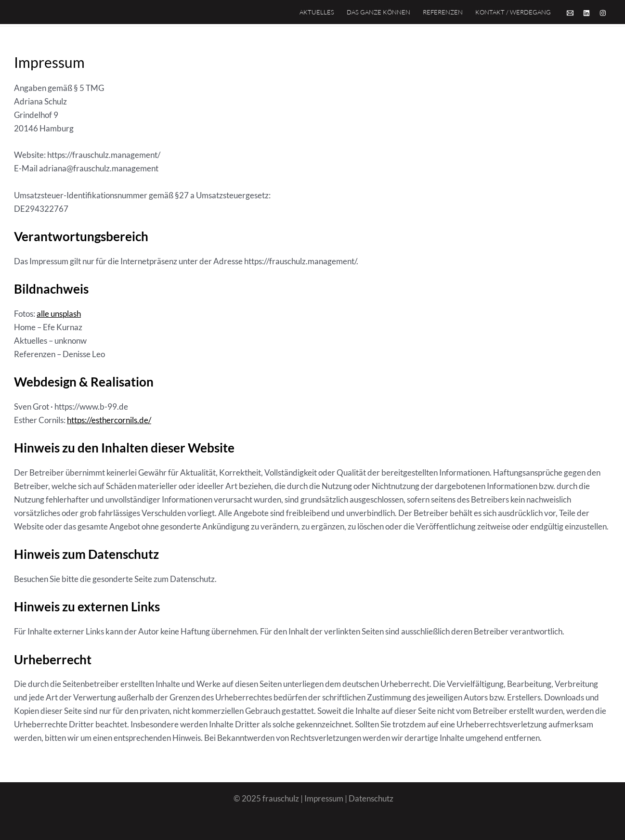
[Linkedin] (586, 13)
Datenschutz (371, 798)
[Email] (570, 13)
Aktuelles (317, 12)
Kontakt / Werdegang (513, 12)
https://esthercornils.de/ (109, 420)
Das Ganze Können (378, 12)
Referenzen (443, 12)
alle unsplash (59, 314)
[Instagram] (603, 13)
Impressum (324, 798)
